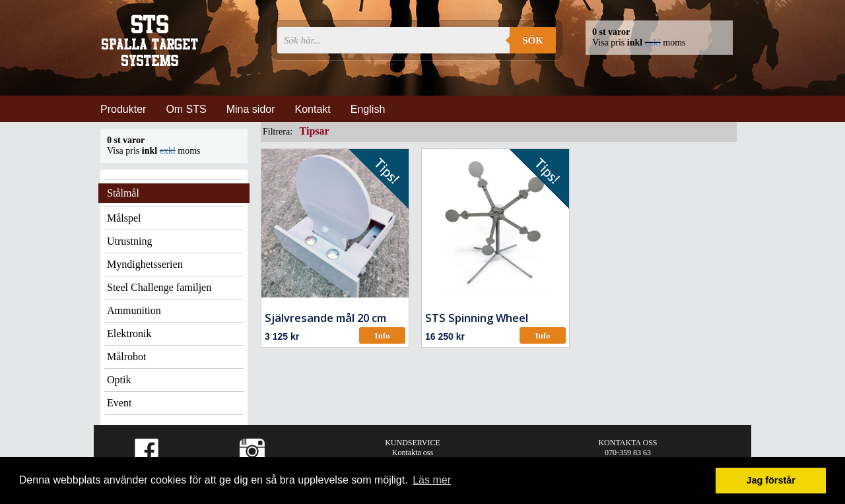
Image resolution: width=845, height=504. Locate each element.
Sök (533, 40)
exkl (653, 43)
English (368, 109)
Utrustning (129, 241)
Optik (119, 380)
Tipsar (315, 131)
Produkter (123, 109)
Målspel (124, 218)
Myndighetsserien (145, 264)
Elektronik (129, 333)
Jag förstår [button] (770, 480)
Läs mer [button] (432, 480)
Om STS (186, 109)
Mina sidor (251, 109)
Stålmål (123, 193)
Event (119, 403)
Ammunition (134, 310)
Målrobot (127, 357)
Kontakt (313, 109)
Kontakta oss (413, 453)
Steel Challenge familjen (159, 287)
